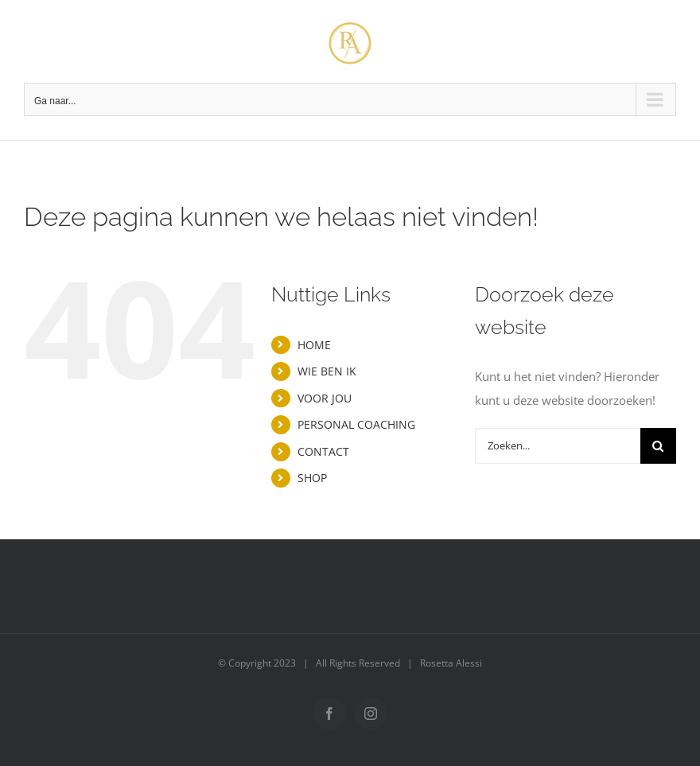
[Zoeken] (658, 446)
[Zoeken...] (558, 446)
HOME (314, 345)
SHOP (312, 478)
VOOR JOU (325, 398)
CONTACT (323, 451)
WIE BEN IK (327, 371)
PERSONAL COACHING (356, 424)
